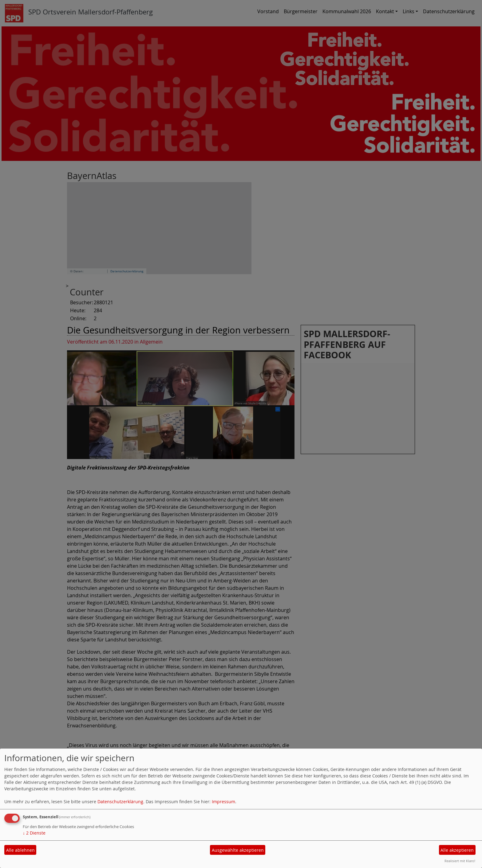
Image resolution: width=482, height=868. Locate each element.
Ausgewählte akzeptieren (238, 850)
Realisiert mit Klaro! (460, 861)
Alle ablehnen (20, 850)
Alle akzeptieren (457, 850)
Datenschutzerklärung (120, 802)
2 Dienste (34, 833)
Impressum (223, 802)
